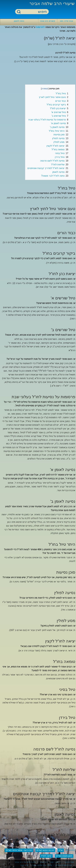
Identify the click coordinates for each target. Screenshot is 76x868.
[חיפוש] (34, 12)
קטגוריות (70, 850)
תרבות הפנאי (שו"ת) (45, 850)
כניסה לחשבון (19, 21)
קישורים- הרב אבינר (47, 21)
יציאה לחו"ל (46, 856)
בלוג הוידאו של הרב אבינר (25, 862)
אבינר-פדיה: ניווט (66, 21)
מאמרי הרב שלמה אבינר (42, 865)
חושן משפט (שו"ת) (64, 856)
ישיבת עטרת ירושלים (64, 865)
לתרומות (40, 27)
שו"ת (61, 850)
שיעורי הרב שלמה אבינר (52, 3)
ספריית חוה (69, 862)
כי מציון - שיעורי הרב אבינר (50, 862)
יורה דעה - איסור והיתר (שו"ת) (19, 850)
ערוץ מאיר (24, 865)
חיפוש (19, 12)
